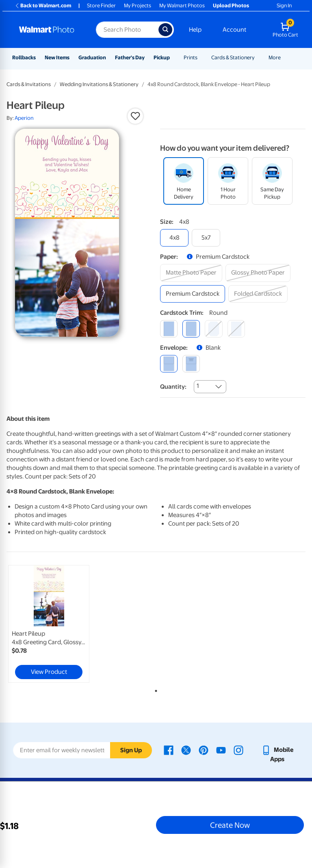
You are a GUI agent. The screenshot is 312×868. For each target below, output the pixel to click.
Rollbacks (24, 57)
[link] (49, 624)
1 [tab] (154, 689)
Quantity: (173, 387)
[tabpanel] (56, 624)
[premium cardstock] (193, 294)
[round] (191, 329)
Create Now (230, 825)
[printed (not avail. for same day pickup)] (191, 364)
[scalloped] (236, 329)
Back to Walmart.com (43, 5)
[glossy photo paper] (258, 273)
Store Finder (101, 5)
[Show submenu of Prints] (201, 57)
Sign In (284, 5)
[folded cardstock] (258, 294)
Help (195, 30)
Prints (191, 57)
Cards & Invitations (29, 84)
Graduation (92, 57)
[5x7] (206, 238)
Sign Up (131, 750)
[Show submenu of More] (284, 57)
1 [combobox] (198, 386)
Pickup (162, 57)
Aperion (24, 118)
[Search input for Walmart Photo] (127, 30)
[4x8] (174, 238)
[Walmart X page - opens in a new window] (186, 750)
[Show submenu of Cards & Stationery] (258, 57)
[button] (135, 116)
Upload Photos (231, 5)
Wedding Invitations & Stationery (99, 84)
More (275, 57)
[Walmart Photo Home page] (49, 30)
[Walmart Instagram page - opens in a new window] (238, 750)
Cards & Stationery (233, 57)
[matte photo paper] (191, 273)
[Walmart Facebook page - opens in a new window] (169, 750)
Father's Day (130, 57)
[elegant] (213, 329)
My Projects (138, 5)
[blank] (169, 364)
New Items (57, 57)
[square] (169, 329)
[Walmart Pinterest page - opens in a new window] (204, 750)
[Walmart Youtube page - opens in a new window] (221, 750)
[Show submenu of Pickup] (173, 57)
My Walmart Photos (182, 5)
